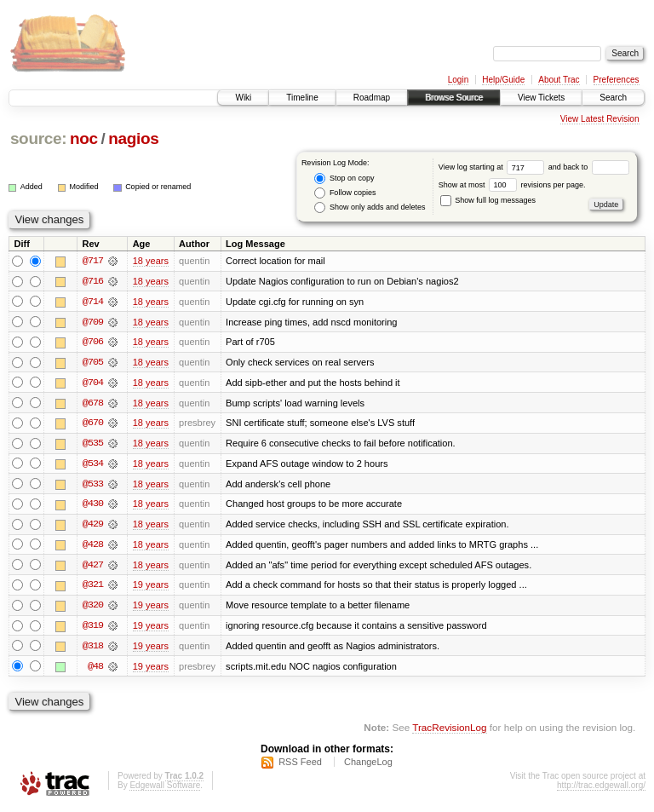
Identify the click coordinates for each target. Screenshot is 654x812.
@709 (93, 322)
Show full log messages (488, 200)
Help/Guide (503, 80)
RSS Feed (300, 766)
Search (613, 98)
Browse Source (454, 98)
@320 (93, 608)
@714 (93, 302)
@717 (93, 261)
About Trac (559, 80)
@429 (93, 527)
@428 (93, 547)
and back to (589, 167)
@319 (93, 629)
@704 (93, 383)
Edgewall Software (165, 789)
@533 (93, 486)
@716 (93, 281)
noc (84, 138)
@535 (93, 445)
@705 (93, 363)
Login (458, 80)
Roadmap (372, 98)
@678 (93, 404)
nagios (133, 138)
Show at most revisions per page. (512, 185)
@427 (93, 567)
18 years (151, 261)
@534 (93, 465)
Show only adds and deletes (370, 207)
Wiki (243, 98)
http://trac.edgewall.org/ (601, 789)
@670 (93, 424)
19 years (151, 588)
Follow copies (345, 193)
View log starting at (493, 167)
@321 (93, 588)
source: (38, 138)
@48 (95, 670)
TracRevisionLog (449, 731)
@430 (93, 506)
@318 (93, 649)
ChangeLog (368, 766)
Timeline (302, 98)
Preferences (617, 80)
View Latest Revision (600, 119)
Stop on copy (344, 179)
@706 (93, 343)
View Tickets (541, 98)
